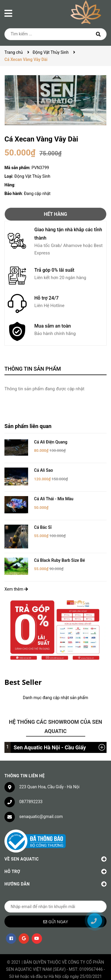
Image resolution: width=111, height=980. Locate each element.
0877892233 (31, 797)
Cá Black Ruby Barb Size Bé (59, 556)
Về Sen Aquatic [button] (55, 855)
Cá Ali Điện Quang (51, 442)
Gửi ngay (58, 917)
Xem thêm (16, 585)
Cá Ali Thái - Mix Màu (54, 499)
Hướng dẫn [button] (55, 880)
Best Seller (23, 677)
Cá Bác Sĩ (43, 527)
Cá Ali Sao (44, 470)
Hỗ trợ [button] (55, 867)
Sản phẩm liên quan (28, 426)
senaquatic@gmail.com (41, 812)
